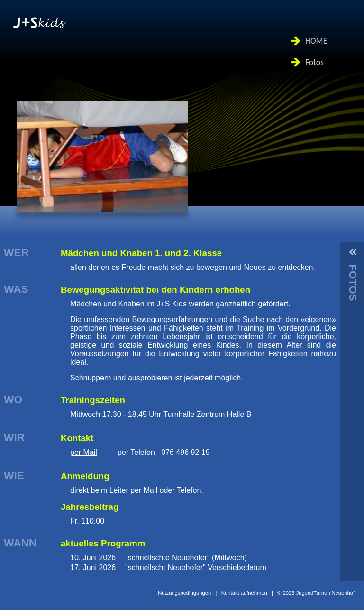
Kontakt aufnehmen (244, 593)
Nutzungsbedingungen (184, 593)
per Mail (84, 452)
